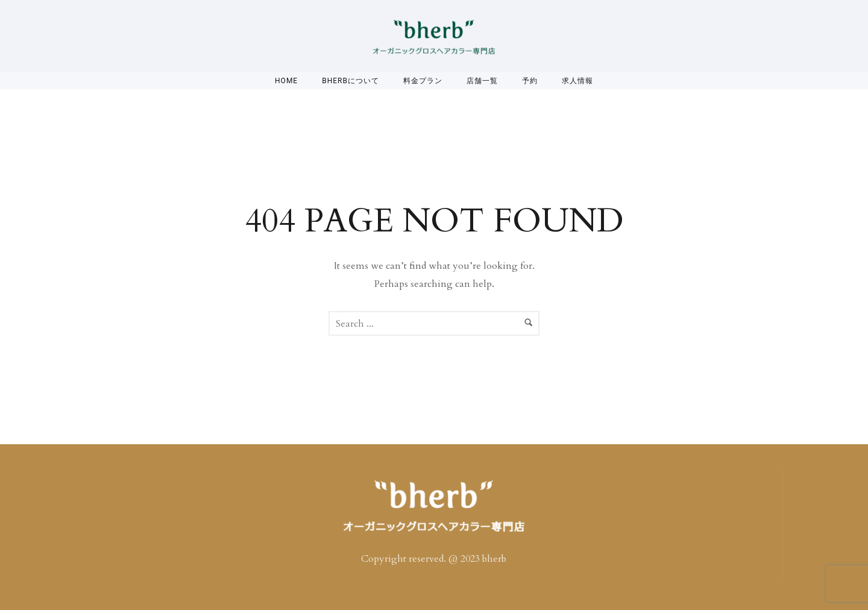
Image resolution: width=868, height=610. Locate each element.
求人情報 (577, 81)
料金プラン (423, 81)
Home (286, 81)
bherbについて (351, 81)
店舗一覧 (482, 81)
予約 (530, 81)
